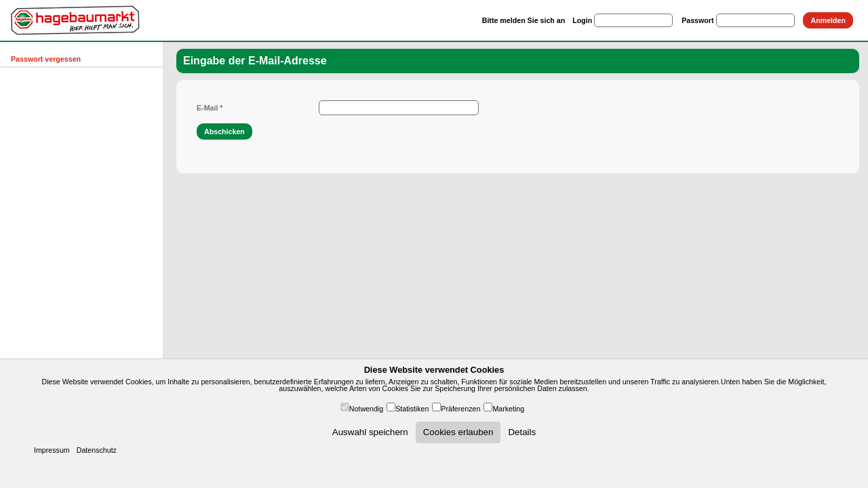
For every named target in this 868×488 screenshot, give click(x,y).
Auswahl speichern (370, 432)
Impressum (52, 450)
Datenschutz (97, 450)
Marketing (508, 409)
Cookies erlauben (458, 432)
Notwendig (366, 409)
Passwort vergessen (46, 59)
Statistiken (412, 409)
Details (522, 432)
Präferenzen (460, 409)
